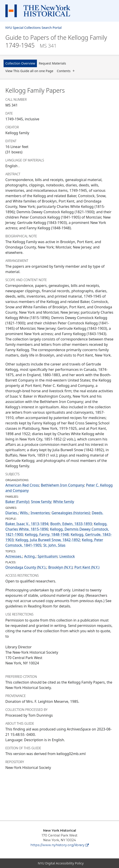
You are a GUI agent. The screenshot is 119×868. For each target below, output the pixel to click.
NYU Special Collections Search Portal (33, 28)
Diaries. (12, 513)
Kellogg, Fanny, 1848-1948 (47, 534)
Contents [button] (67, 71)
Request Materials (52, 63)
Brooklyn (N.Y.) (60, 567)
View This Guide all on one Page (29, 71)
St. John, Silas (54, 545)
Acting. (30, 556)
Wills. (24, 513)
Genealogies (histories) (71, 513)
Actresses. (14, 556)
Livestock (67, 556)
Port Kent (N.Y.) (87, 567)
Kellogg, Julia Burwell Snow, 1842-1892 (48, 540)
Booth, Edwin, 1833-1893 (71, 524)
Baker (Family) (17, 502)
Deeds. (98, 513)
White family (64, 502)
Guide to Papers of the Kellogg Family (56, 41)
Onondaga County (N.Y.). (26, 567)
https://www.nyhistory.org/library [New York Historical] (60, 845)
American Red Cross (22, 485)
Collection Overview (20, 63)
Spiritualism (48, 556)
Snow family (41, 502)
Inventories (40, 513)
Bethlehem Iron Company (63, 485)
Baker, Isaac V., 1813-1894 (27, 524)
